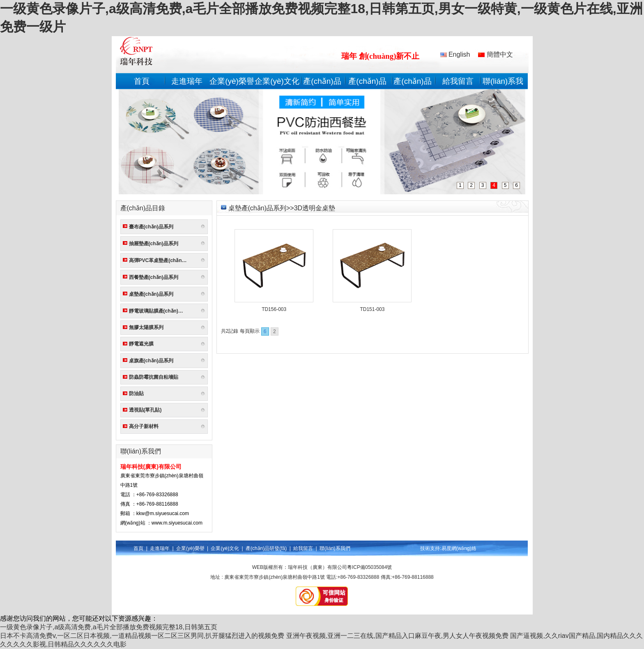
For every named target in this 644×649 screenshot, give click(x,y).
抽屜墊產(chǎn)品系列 (154, 244)
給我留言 (458, 81)
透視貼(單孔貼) (145, 410)
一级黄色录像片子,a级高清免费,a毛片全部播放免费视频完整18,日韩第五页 (109, 627)
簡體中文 (495, 54)
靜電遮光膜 (141, 344)
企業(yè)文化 (277, 81)
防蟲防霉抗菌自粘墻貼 (154, 377)
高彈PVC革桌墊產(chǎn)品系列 (160, 260)
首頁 (142, 81)
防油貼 (136, 394)
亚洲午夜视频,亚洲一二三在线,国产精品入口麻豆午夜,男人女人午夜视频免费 (397, 636)
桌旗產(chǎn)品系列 (151, 361)
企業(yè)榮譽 (232, 81)
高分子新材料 (144, 426)
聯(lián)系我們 (335, 548)
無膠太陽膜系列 (146, 327)
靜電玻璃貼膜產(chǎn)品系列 (160, 311)
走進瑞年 (187, 81)
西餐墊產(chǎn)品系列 (154, 277)
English (455, 54)
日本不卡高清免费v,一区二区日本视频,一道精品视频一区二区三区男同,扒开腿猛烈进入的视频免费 (142, 636)
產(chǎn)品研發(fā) (266, 548)
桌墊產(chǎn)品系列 (151, 294)
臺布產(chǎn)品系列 (151, 227)
